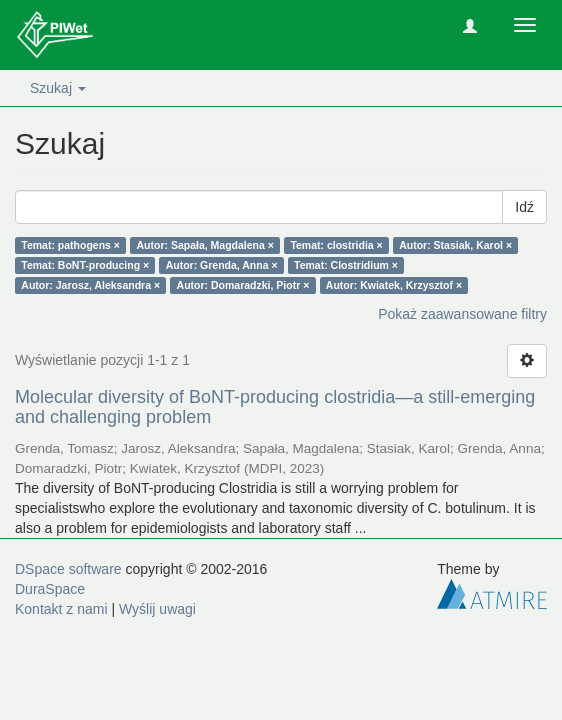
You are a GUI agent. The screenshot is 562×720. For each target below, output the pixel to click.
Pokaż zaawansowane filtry (462, 314)
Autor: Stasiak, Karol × (455, 245)
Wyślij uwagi (157, 609)
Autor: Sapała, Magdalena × (204, 245)
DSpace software (68, 569)
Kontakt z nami (61, 609)
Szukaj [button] (58, 88)
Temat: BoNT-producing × (85, 265)
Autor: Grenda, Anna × (222, 265)
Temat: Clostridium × (346, 265)
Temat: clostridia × (336, 245)
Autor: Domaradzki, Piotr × (243, 285)
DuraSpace (50, 589)
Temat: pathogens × (70, 245)
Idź (524, 207)
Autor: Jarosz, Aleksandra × (90, 285)
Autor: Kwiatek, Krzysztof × (394, 285)
